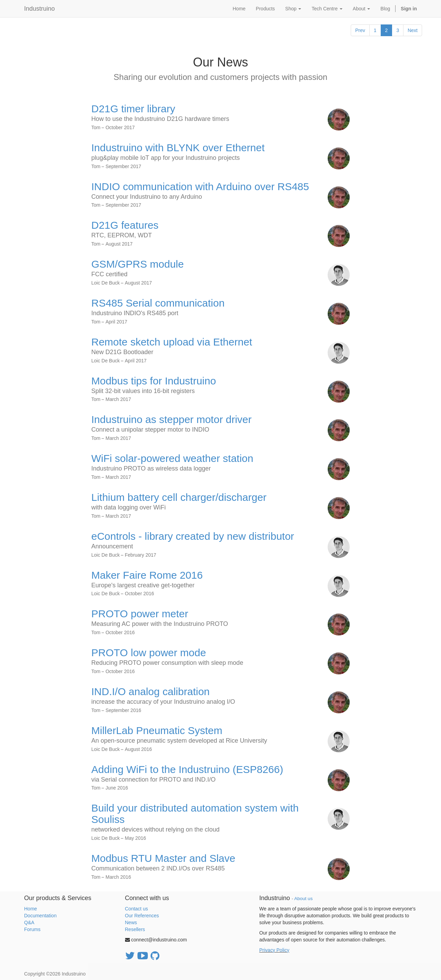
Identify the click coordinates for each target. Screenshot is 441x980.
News (131, 922)
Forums (32, 929)
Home (30, 909)
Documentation (40, 916)
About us (303, 899)
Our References (142, 916)
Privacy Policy (274, 950)
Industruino (39, 9)
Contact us (137, 909)
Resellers (135, 929)
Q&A (29, 922)
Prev (360, 30)
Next (413, 30)
